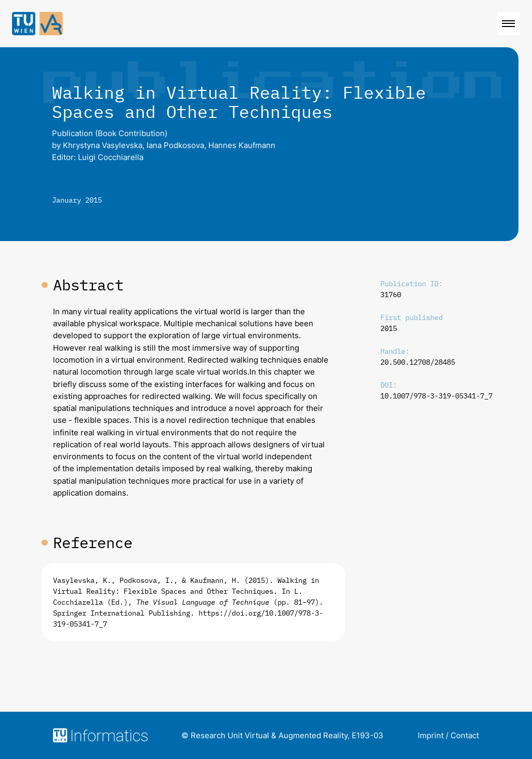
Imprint (431, 735)
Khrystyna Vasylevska (103, 145)
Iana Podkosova (175, 145)
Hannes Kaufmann (242, 145)
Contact (465, 735)
